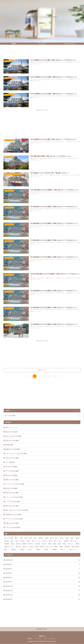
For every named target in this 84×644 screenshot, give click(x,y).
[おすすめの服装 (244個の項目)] (9, 538)
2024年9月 (43, 565)
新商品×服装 (9, 445)
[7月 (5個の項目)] (17, 541)
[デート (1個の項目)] (65, 550)
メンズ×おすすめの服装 (13, 501)
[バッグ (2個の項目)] (77, 541)
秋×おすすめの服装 (11, 488)
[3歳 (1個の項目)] (50, 544)
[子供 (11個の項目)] (57, 538)
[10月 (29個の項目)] (17, 538)
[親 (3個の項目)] (72, 541)
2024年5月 (43, 569)
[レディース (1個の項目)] (75, 550)
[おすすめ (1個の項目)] (19, 547)
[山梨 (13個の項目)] (47, 538)
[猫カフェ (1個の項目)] (26, 547)
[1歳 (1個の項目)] (60, 544)
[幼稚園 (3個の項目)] (67, 541)
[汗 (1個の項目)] (7, 550)
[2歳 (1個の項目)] (55, 544)
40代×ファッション (11, 427)
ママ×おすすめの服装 (12, 471)
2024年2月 (43, 578)
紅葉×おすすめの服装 (12, 493)
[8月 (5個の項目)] (12, 541)
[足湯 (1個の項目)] (24, 550)
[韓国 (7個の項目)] (78, 538)
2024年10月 (43, 560)
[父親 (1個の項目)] (37, 547)
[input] (42, 416)
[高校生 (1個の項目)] (15, 550)
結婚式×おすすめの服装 (13, 449)
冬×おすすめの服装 (11, 467)
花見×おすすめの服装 (12, 440)
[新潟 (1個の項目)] (32, 547)
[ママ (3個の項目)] (61, 541)
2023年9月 (43, 599)
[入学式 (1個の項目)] (44, 544)
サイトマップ (38, 639)
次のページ (42, 370)
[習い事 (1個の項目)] (43, 547)
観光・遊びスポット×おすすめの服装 (17, 510)
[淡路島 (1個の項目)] (38, 544)
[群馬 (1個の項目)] (56, 550)
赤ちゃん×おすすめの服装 (13, 436)
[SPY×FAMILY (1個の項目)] (76, 547)
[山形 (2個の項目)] (13, 544)
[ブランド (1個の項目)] (71, 544)
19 (55, 376)
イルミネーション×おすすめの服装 (16, 454)
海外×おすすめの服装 (12, 506)
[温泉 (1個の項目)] (48, 550)
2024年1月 (43, 582)
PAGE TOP (42, 629)
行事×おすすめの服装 (12, 523)
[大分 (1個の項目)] (32, 550)
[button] (79, 416)
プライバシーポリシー (50, 639)
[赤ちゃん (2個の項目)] (31, 544)
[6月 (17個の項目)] (36, 538)
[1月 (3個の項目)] (56, 541)
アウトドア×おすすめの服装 (14, 519)
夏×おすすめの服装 (11, 432)
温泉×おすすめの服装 (12, 480)
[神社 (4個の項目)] (29, 541)
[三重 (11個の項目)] (52, 538)
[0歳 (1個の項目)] (65, 544)
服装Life (30, 639)
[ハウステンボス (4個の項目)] (37, 541)
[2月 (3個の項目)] (51, 541)
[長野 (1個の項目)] (61, 547)
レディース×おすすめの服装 (14, 497)
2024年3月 (43, 573)
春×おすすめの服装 (11, 475)
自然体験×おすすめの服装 (13, 515)
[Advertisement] (42, 52)
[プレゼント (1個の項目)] (50, 547)
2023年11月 (43, 591)
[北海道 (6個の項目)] (7, 541)
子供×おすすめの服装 (12, 458)
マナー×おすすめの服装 (13, 528)
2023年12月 (43, 586)
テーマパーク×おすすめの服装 (15, 484)
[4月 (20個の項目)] (26, 538)
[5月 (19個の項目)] (31, 538)
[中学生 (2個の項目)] (19, 544)
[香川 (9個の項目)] (73, 538)
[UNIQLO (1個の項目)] (67, 547)
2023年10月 (43, 595)
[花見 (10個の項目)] (67, 538)
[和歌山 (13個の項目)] (41, 538)
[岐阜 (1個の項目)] (40, 550)
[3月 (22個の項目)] (22, 538)
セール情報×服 (10, 462)
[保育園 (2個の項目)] (7, 544)
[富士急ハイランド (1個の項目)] (9, 547)
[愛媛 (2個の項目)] (25, 544)
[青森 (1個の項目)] (78, 544)
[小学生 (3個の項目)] (45, 541)
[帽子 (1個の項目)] (56, 547)
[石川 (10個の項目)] (62, 538)
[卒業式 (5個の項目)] (23, 541)
